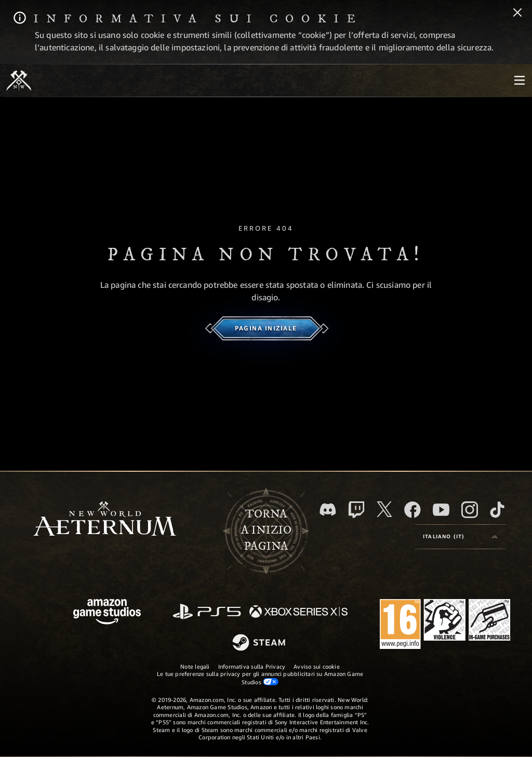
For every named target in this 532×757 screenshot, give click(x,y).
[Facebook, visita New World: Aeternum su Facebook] (413, 510)
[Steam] (260, 643)
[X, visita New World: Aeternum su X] (384, 509)
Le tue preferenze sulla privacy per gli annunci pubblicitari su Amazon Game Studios (260, 678)
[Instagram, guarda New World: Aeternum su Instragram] (470, 510)
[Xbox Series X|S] (298, 612)
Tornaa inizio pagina (266, 530)
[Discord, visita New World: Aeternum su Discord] (328, 509)
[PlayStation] (207, 612)
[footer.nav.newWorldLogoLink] (105, 520)
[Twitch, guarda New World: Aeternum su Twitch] (356, 510)
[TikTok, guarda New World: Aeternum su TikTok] (497, 510)
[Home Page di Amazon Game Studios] (107, 613)
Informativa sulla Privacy (252, 666)
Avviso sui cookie (317, 666)
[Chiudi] (517, 14)
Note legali (195, 666)
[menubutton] (520, 81)
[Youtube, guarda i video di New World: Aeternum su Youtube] (441, 510)
